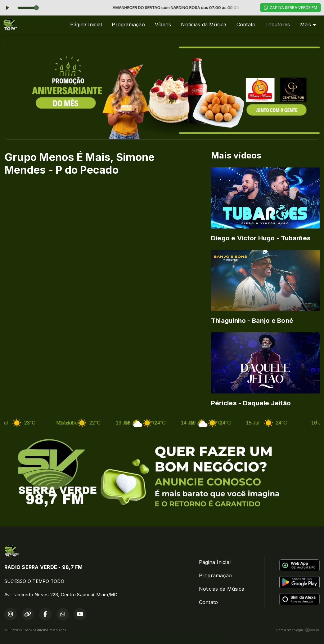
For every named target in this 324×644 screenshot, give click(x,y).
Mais (308, 24)
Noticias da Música (204, 24)
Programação (128, 24)
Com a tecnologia (298, 630)
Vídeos (163, 24)
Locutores (278, 24)
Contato (246, 24)
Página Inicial (86, 24)
